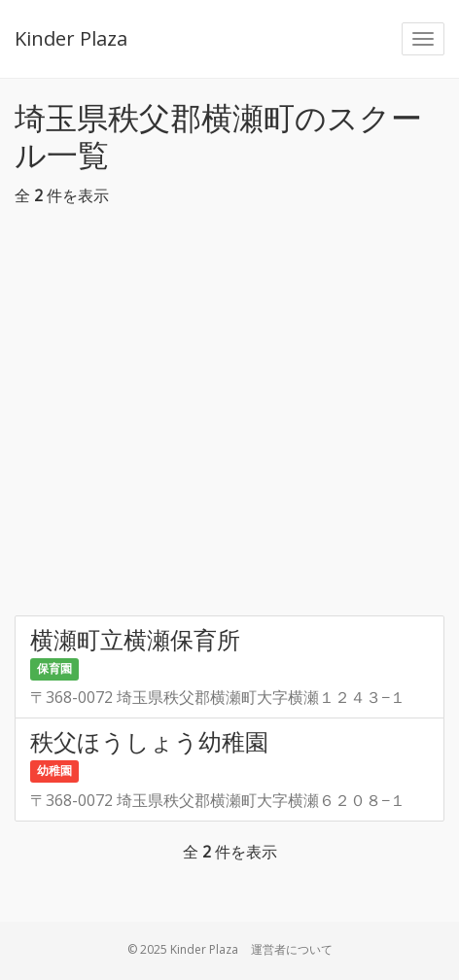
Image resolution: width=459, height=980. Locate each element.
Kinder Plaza (71, 38)
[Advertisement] (229, 417)
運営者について (292, 949)
